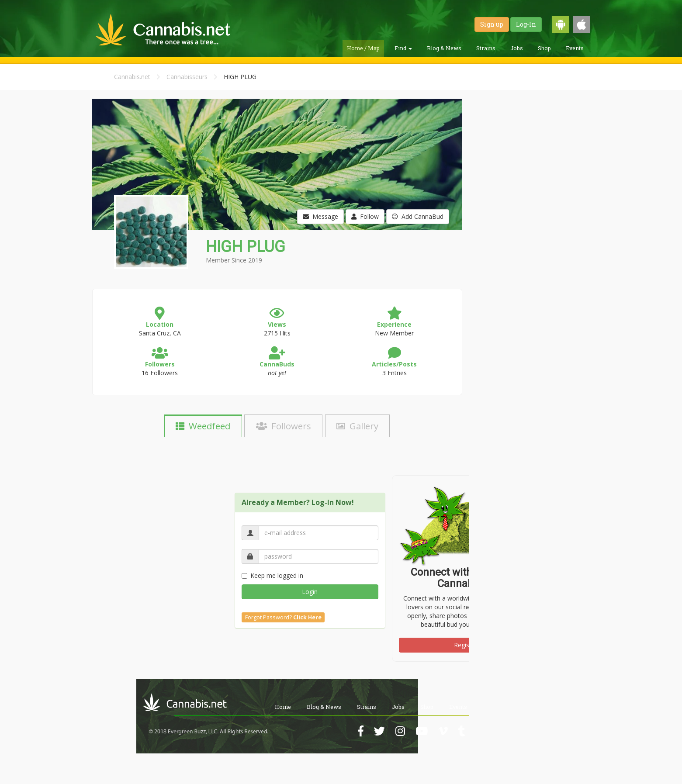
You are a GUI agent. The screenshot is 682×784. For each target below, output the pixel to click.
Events (575, 48)
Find (403, 48)
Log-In (526, 24)
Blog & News (444, 48)
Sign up (492, 24)
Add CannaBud (418, 216)
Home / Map (363, 48)
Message (320, 216)
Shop (544, 48)
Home (283, 707)
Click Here (307, 617)
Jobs (517, 48)
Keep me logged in (272, 575)
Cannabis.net (132, 77)
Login (310, 592)
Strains (486, 48)
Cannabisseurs (187, 77)
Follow (365, 216)
